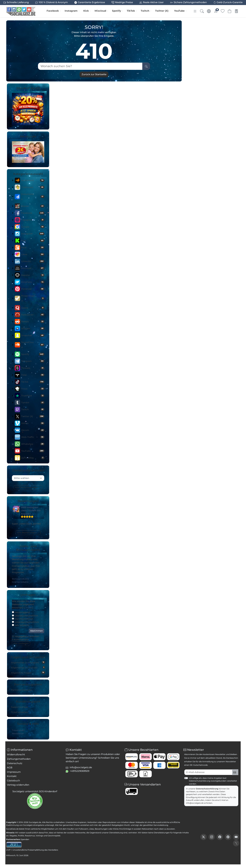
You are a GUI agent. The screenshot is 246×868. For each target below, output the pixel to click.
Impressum (14, 772)
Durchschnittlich (22, 619)
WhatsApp (33, 444)
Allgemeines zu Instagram (28, 662)
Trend (29, 608)
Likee (33, 254)
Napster (33, 275)
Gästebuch (13, 781)
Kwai (33, 247)
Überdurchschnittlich (25, 616)
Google (33, 227)
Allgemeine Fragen (28, 673)
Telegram (33, 361)
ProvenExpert (33, 298)
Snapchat (33, 335)
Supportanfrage (19, 707)
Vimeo (33, 423)
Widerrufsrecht (16, 754)
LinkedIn (33, 261)
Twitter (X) (162, 11)
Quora (33, 308)
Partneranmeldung (21, 690)
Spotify (116, 11)
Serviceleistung (161, 825)
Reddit (33, 322)
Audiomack (33, 180)
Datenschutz (15, 763)
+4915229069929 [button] (79, 771)
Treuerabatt (18, 730)
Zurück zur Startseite (94, 74)
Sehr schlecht (21, 625)
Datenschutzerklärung (207, 789)
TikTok (131, 11)
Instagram (71, 11)
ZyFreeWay (33, 458)
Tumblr (33, 403)
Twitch (145, 11)
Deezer (33, 206)
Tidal (33, 375)
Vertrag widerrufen (18, 785)
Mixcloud (100, 11)
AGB (10, 767)
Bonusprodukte (20, 579)
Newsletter (18, 734)
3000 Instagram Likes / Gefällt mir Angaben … (31, 511)
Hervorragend (21, 612)
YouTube (179, 11)
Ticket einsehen (19, 712)
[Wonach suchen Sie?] (90, 66)
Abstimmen (36, 631)
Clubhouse (33, 187)
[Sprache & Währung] (209, 11)
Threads (33, 368)
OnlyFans (33, 282)
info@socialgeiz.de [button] (81, 767)
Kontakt (12, 776)
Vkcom (33, 430)
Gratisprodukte (20, 582)
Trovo (33, 389)
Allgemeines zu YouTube (28, 667)
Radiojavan (33, 315)
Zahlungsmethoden (19, 759)
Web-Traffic (33, 437)
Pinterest (33, 289)
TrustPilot (33, 396)
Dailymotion (33, 197)
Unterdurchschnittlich (25, 622)
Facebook (53, 11)
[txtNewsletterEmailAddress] (208, 772)
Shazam (33, 328)
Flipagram (33, 220)
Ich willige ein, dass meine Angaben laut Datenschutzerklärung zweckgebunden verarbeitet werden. (213, 781)
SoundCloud (33, 345)
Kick (86, 11)
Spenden (25, 839)
